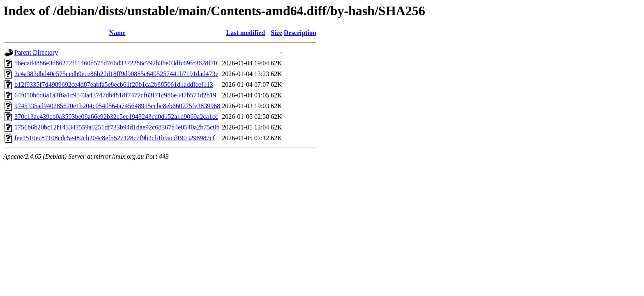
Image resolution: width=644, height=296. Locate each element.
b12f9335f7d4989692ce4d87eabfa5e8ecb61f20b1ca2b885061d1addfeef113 (114, 84)
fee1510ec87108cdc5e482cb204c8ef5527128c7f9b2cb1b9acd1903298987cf (115, 138)
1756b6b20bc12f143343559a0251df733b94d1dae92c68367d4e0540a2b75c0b (117, 127)
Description (300, 33)
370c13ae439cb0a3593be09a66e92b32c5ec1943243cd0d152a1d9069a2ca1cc (116, 117)
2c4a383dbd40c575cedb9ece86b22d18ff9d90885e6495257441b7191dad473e (116, 74)
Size (276, 33)
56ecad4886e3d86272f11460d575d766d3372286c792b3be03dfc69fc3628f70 (116, 63)
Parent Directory (36, 52)
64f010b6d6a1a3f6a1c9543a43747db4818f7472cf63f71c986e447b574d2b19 (115, 95)
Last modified (245, 33)
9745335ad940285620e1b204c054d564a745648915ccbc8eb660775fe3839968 (117, 106)
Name (117, 33)
